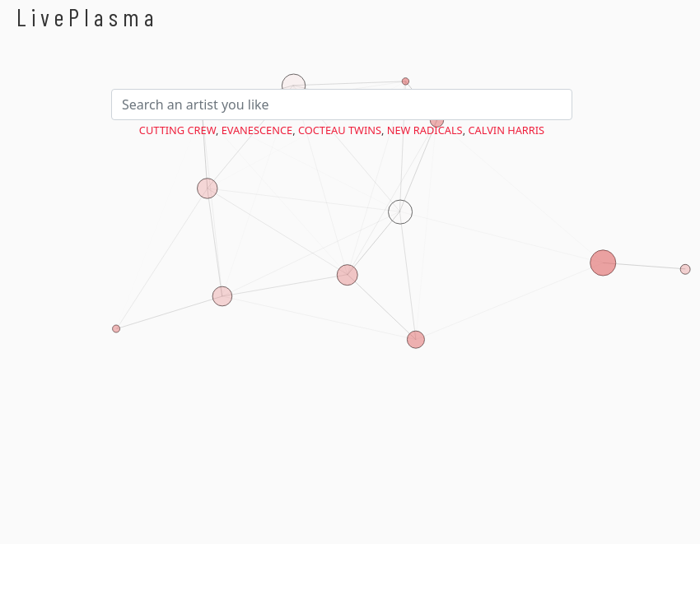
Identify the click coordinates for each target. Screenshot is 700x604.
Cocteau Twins (340, 130)
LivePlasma (88, 17)
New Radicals (425, 130)
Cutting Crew (177, 130)
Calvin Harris (506, 130)
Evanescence (257, 130)
